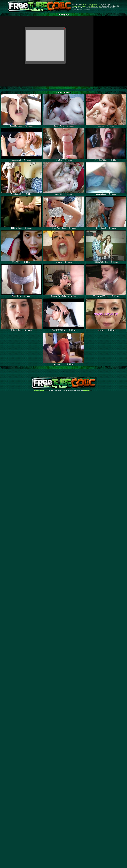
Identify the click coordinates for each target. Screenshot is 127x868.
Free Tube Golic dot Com (89, 4)
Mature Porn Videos (88, 6)
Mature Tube (76, 6)
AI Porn (98, 6)
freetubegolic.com (41, 390)
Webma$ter (88, 390)
